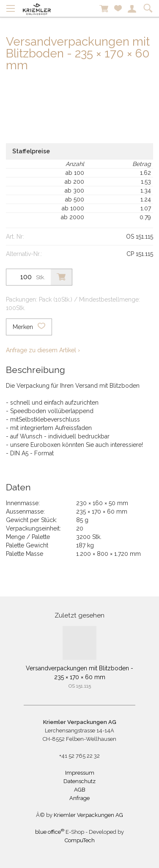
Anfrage (79, 798)
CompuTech (80, 840)
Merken (29, 327)
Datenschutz (79, 781)
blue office (50, 832)
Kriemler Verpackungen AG (88, 815)
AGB (80, 790)
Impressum (80, 773)
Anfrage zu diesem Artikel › (43, 350)
